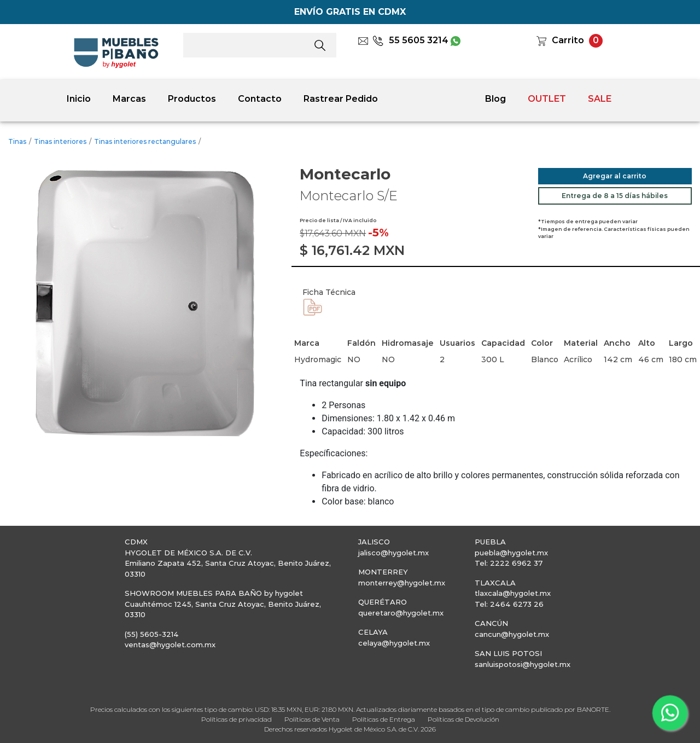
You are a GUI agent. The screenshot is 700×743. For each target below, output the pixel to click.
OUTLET (547, 99)
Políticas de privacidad (237, 719)
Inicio (79, 99)
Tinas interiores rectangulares (145, 141)
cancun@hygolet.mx (512, 634)
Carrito (568, 40)
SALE (600, 99)
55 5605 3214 (410, 40)
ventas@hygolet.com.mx (170, 645)
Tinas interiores (60, 141)
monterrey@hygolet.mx (402, 583)
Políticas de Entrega (384, 719)
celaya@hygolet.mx (394, 643)
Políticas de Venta (312, 719)
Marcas (129, 99)
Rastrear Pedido (341, 99)
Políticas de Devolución (463, 719)
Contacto (260, 99)
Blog (495, 99)
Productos (192, 99)
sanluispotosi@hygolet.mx (523, 664)
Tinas (17, 141)
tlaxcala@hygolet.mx (513, 593)
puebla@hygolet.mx (511, 553)
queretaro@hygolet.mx (401, 613)
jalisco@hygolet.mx (393, 553)
